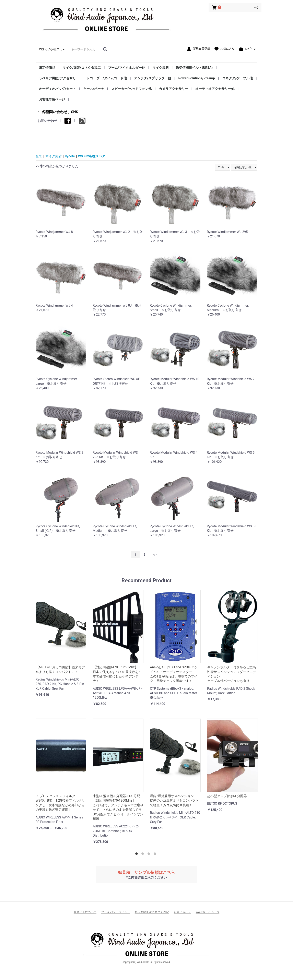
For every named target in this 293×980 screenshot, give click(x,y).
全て (39, 156)
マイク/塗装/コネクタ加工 (82, 68)
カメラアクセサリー (174, 89)
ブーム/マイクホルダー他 (127, 68)
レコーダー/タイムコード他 (107, 78)
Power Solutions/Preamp (197, 78)
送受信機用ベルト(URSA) (194, 68)
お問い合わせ (47, 121)
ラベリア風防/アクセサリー (59, 78)
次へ (155, 555)
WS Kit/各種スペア (92, 156)
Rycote (70, 156)
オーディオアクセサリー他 (215, 89)
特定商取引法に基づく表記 (152, 912)
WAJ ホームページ (208, 912)
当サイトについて (85, 912)
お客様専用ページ (52, 99)
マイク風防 (161, 68)
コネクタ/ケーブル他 (237, 78)
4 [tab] (156, 854)
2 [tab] (143, 854)
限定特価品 (47, 68)
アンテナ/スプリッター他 (153, 78)
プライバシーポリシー (116, 912)
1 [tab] (137, 854)
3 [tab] (150, 854)
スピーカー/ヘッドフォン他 (131, 89)
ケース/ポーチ (94, 89)
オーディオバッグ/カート (57, 89)
